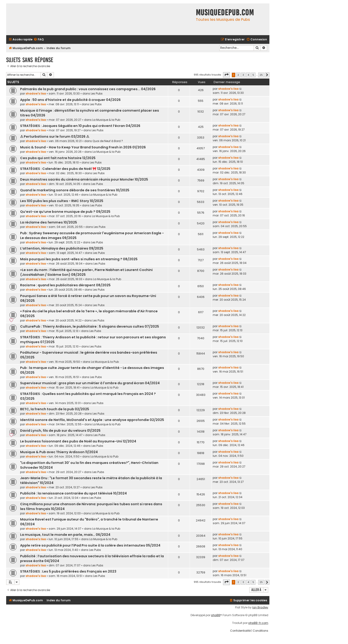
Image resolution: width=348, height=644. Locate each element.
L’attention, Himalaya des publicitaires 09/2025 (62, 248)
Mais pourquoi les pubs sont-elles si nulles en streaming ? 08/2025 (79, 259)
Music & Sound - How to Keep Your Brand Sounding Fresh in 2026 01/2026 (83, 147)
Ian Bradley (260, 607)
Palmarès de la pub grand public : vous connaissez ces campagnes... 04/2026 (88, 89)
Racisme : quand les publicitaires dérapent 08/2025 (65, 285)
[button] (226, 75)
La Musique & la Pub (106, 120)
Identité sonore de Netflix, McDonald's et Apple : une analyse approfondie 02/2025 (92, 420)
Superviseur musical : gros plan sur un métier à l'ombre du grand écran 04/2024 (90, 383)
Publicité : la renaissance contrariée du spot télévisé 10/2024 (73, 493)
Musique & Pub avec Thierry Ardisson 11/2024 (59, 452)
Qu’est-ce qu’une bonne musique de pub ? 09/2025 (65, 212)
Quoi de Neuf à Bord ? (108, 141)
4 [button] (248, 75)
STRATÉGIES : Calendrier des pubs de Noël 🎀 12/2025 (65, 169)
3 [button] (243, 75)
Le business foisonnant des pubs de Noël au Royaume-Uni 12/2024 (78, 441)
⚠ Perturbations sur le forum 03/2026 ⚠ (55, 137)
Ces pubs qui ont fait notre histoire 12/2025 (58, 158)
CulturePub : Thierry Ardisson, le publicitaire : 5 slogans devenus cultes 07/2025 (90, 326)
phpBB (216, 615)
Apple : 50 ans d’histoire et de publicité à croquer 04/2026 (70, 100)
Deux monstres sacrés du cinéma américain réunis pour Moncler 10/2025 (84, 179)
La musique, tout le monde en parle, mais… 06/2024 (65, 535)
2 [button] (238, 75)
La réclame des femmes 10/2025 (49, 222)
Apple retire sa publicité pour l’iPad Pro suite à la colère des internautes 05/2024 (90, 545)
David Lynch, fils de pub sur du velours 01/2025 (60, 431)
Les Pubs (97, 93)
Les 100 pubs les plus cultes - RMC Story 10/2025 (62, 201)
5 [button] (253, 75)
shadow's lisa (36, 93)
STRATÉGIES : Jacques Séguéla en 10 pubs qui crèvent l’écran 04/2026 (80, 126)
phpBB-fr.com (258, 623)
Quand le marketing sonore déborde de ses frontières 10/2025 (75, 190)
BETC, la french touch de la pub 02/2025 (55, 409)
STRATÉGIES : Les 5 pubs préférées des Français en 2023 (68, 571)
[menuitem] (39, 40)
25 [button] (261, 75)
